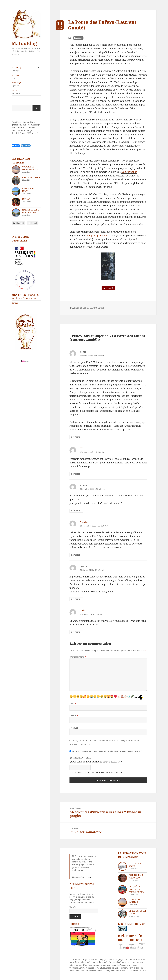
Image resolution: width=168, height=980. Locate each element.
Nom (73, 704)
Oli (81, 448)
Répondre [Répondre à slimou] (76, 511)
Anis (82, 610)
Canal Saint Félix (29, 190)
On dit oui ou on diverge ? (137, 912)
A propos (26, 77)
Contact (15, 303)
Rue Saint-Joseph (31, 178)
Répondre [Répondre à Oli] (76, 474)
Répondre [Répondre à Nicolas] (76, 555)
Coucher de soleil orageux (30, 168)
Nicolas (84, 522)
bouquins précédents (98, 236)
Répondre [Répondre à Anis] (76, 632)
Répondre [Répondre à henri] (76, 437)
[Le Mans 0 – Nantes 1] (122, 902)
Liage (26, 92)
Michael (27, 199)
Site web (74, 728)
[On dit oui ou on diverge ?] (122, 914)
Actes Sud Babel (80, 308)
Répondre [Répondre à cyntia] (76, 599)
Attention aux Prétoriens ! (136, 876)
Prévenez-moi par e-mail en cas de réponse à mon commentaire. (106, 751)
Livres (77, 38)
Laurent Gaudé (129, 172)
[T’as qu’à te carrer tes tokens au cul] (122, 890)
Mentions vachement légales (24, 298)
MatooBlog (24, 43)
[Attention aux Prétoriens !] (122, 878)
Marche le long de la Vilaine (31, 211)
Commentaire (78, 657)
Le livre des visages (135, 865)
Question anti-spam (80, 758)
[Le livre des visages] (122, 866)
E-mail (74, 716)
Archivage (26, 84)
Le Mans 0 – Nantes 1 (134, 901)
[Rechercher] (37, 108)
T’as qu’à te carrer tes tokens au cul (136, 889)
